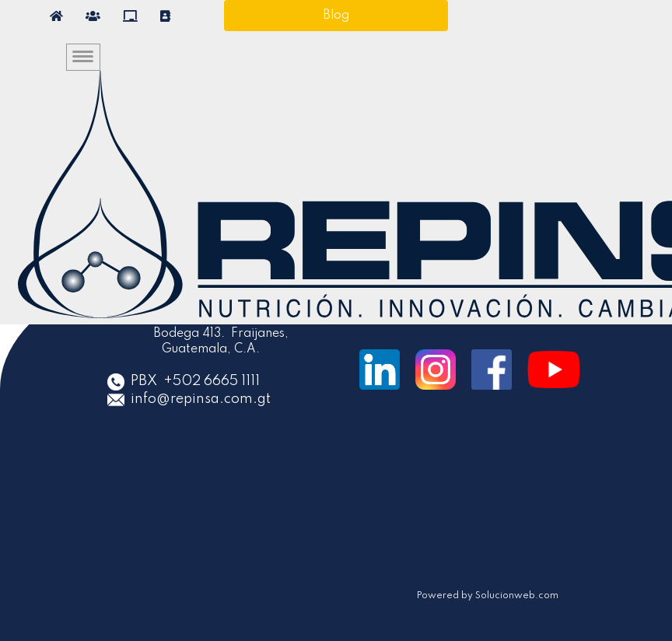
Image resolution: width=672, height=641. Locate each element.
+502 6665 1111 (212, 381)
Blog (336, 16)
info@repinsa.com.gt (202, 399)
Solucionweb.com (516, 596)
